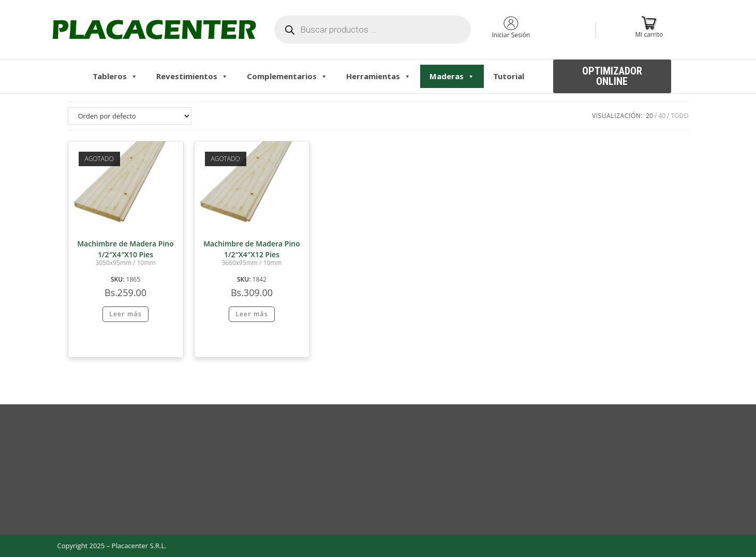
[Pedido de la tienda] (130, 116)
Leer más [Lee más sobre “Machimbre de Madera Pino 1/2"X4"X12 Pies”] (252, 314)
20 (649, 116)
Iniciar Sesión (511, 35)
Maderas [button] (452, 76)
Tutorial (509, 76)
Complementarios (287, 76)
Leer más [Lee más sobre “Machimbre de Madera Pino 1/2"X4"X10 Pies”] (125, 314)
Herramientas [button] (379, 76)
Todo (680, 116)
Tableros (115, 76)
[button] (612, 76)
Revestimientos (192, 76)
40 (662, 116)
